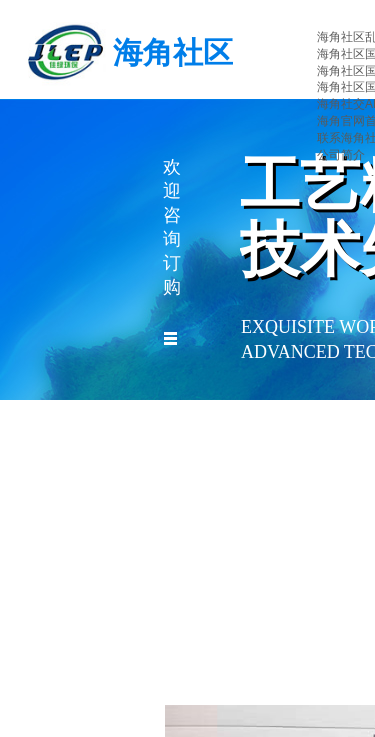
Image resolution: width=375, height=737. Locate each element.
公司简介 (341, 155)
